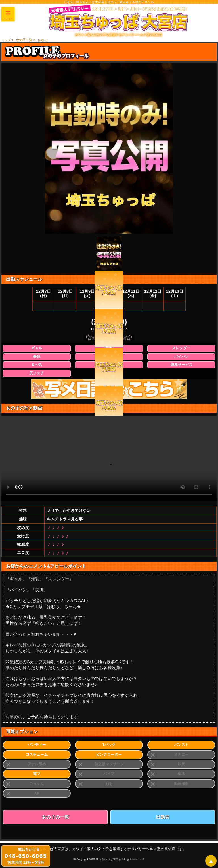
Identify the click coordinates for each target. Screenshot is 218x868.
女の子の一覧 (55, 817)
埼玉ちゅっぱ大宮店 (108, 859)
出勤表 (163, 817)
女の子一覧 (24, 40)
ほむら (43, 40)
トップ (6, 40)
